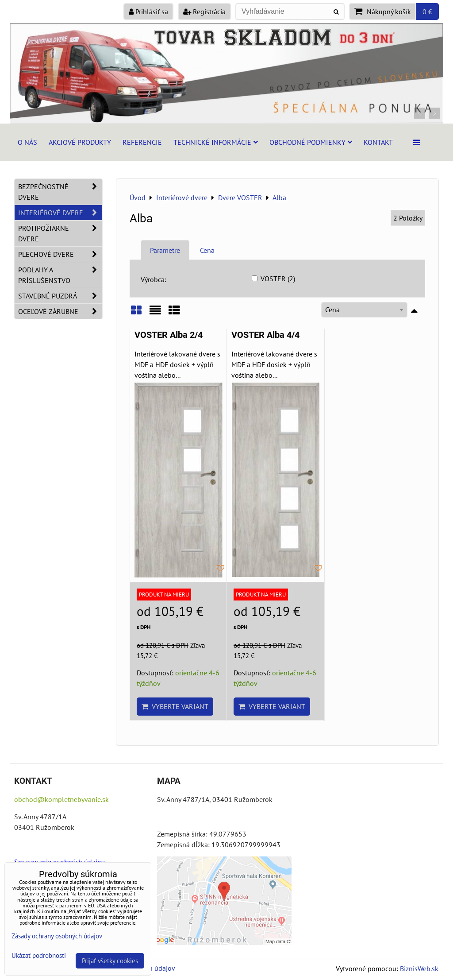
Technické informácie (216, 142)
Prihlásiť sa (148, 12)
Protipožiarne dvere (60, 233)
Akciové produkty (80, 142)
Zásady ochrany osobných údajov (57, 936)
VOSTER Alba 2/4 (169, 335)
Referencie (142, 142)
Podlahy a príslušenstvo (60, 275)
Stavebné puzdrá (60, 296)
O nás (27, 142)
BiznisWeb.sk (419, 968)
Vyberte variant (175, 706)
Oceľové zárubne (60, 311)
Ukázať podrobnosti (39, 956)
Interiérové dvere (60, 213)
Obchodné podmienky (311, 142)
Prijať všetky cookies (110, 961)
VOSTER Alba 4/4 (265, 335)
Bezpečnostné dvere (60, 192)
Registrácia (204, 12)
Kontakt (378, 142)
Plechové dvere (60, 254)
